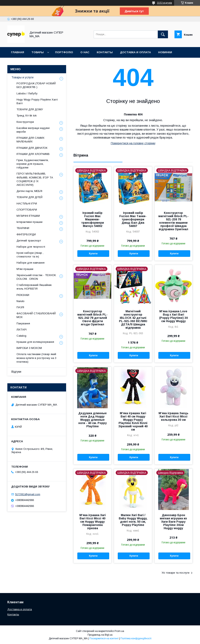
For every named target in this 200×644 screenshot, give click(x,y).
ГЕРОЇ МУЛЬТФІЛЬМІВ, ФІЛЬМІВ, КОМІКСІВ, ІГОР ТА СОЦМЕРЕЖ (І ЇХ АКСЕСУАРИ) (35, 179)
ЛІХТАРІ (22, 330)
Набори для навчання (31, 263)
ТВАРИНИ (23, 228)
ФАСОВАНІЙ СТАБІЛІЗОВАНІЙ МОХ (36, 315)
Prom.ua (119, 631)
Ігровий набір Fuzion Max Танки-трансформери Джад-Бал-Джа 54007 (133, 219)
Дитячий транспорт (29, 241)
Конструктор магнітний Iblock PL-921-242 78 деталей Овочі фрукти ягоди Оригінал (92, 318)
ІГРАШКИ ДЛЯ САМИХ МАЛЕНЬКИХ (31, 140)
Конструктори (25, 122)
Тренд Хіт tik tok (27, 116)
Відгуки (16, 372)
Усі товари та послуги (176, 573)
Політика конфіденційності (136, 638)
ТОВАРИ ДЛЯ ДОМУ (30, 109)
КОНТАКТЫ (105, 52)
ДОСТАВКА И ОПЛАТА (135, 52)
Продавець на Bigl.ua (100, 635)
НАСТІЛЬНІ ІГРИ (27, 204)
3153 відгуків (164, 3)
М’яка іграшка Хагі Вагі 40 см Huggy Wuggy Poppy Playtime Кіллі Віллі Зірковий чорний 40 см (133, 421)
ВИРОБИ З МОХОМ (29, 348)
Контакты (13, 614)
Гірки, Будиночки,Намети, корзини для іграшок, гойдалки (33, 164)
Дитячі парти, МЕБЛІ (29, 191)
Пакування (23, 323)
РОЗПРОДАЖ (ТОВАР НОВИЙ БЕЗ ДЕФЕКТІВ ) (36, 85)
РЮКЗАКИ (23, 295)
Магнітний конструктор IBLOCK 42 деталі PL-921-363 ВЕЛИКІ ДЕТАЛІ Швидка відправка (133, 319)
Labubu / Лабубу (27, 93)
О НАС (85, 52)
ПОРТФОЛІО (64, 52)
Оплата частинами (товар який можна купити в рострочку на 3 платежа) (36, 358)
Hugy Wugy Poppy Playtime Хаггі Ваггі (37, 101)
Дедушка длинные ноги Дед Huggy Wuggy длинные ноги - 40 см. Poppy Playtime (93, 420)
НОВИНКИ (165, 52)
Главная (18, 52)
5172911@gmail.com (28, 494)
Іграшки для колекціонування (35, 342)
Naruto (21, 301)
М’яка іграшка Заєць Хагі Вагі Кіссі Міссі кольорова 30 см (173, 416)
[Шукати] (163, 34)
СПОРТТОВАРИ (27, 210)
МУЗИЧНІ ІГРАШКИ (28, 216)
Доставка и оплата (20, 609)
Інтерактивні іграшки (29, 222)
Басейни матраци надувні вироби (33, 130)
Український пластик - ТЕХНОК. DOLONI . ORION (36, 277)
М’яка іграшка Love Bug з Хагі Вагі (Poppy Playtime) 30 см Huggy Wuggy (173, 316)
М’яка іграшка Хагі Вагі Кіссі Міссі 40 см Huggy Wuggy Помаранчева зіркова (93, 522)
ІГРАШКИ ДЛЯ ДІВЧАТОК (32, 148)
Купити (93, 254)
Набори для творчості (31, 247)
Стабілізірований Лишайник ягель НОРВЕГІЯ (34, 287)
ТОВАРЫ (38, 52)
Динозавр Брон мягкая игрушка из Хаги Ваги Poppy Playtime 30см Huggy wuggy (173, 522)
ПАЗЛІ (20, 307)
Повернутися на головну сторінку (133, 143)
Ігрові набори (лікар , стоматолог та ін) (30, 255)
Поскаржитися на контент (104, 638)
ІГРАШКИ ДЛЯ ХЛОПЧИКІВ (33, 154)
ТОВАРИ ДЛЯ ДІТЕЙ (29, 197)
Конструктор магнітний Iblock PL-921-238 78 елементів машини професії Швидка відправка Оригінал (173, 221)
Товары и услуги (22, 77)
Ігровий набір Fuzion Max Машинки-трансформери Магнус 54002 (93, 219)
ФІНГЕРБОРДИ (26, 234)
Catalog (21, 336)
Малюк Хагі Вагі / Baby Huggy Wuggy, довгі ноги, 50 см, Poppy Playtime (133, 520)
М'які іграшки (25, 269)
